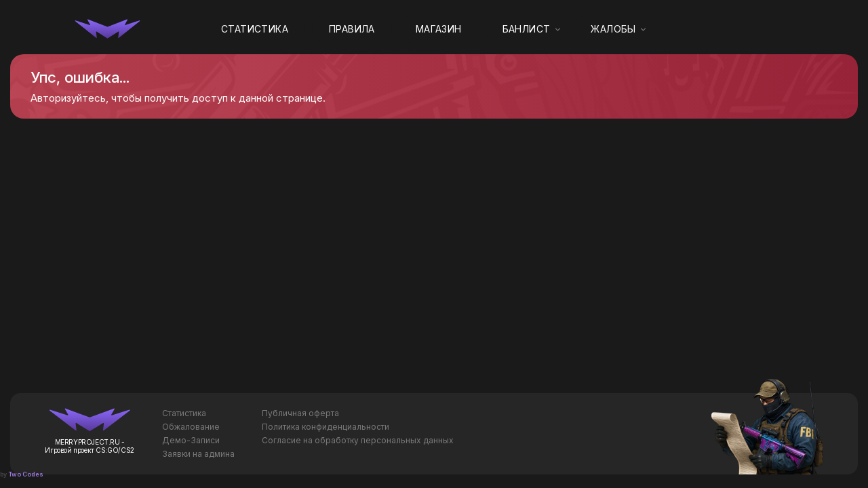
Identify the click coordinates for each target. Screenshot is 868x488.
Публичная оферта (300, 413)
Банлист (527, 29)
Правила (352, 29)
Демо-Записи (191, 440)
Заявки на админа (198, 454)
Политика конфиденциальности (325, 427)
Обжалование (191, 427)
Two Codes (26, 474)
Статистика (255, 29)
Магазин (439, 29)
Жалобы (613, 29)
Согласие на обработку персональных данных (358, 440)
